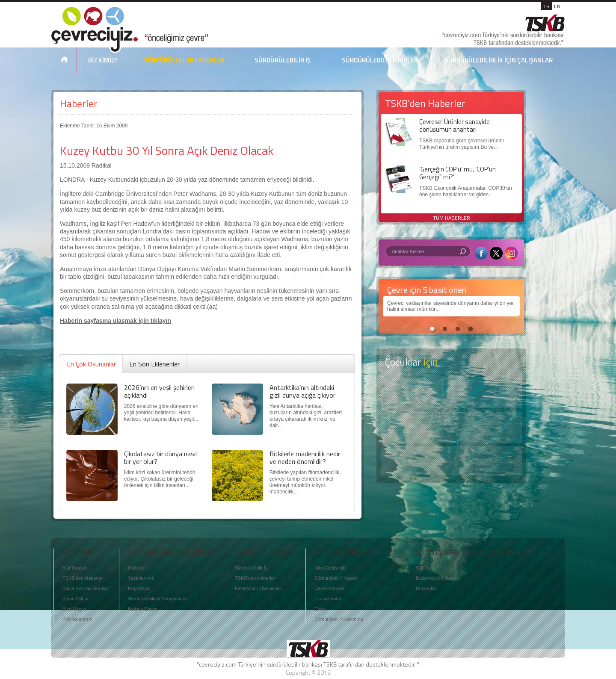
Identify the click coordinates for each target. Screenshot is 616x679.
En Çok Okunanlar (91, 364)
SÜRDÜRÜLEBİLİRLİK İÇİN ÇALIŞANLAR (499, 60)
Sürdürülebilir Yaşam (336, 578)
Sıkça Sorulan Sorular (85, 588)
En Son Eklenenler (154, 364)
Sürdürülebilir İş (251, 568)
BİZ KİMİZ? (103, 60)
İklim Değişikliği (330, 568)
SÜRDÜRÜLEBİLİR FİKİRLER (380, 60)
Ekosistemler (328, 599)
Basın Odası (76, 599)
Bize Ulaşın (74, 609)
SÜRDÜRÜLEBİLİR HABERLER (184, 60)
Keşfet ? (451, 393)
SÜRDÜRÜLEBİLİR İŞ (283, 60)
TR (546, 6)
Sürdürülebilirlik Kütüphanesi (158, 599)
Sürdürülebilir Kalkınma (339, 619)
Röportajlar (139, 588)
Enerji (320, 609)
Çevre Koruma (330, 588)
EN (557, 6)
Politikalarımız (77, 619)
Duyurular (426, 588)
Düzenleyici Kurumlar (438, 578)
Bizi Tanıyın (74, 568)
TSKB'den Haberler (83, 578)
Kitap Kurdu (451, 461)
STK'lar (423, 568)
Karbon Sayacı (143, 609)
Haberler (79, 104)
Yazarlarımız (141, 578)
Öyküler (451, 427)
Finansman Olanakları (258, 588)
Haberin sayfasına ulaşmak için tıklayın (115, 321)
